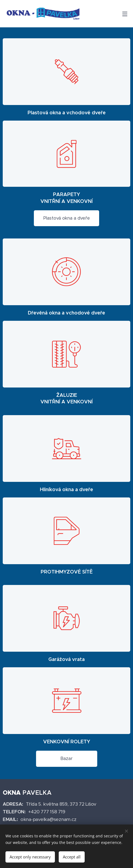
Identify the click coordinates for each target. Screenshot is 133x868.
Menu (125, 14)
